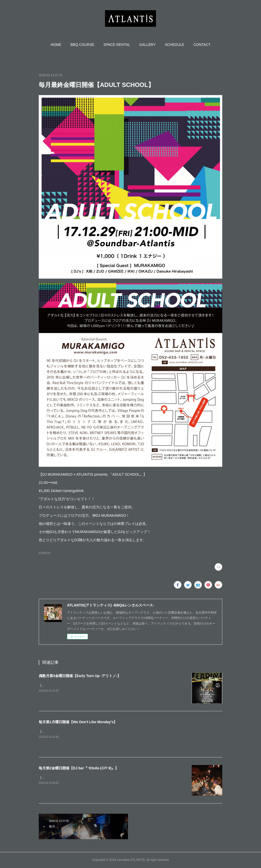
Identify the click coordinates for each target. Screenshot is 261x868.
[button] (56, 45)
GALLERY (147, 45)
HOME (56, 45)
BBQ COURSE (82, 45)
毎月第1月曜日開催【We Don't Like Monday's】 (78, 722)
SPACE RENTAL (117, 45)
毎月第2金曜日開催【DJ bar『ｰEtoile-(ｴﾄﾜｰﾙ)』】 (79, 768)
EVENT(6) (45, 553)
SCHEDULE (175, 45)
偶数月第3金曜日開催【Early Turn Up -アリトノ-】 (80, 676)
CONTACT (202, 45)
